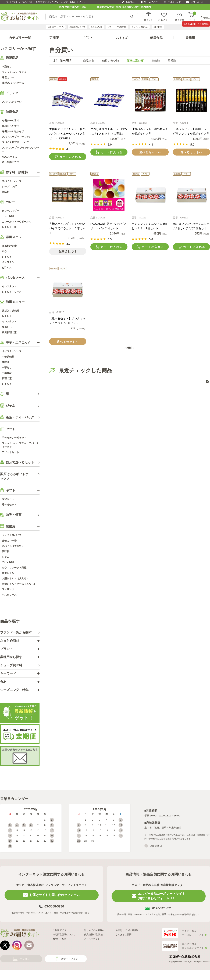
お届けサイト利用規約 (127, 930)
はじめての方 (151, 2)
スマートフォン (69, 959)
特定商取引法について (64, 934)
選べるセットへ (150, 152)
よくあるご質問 (124, 934)
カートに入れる (70, 157)
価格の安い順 (111, 61)
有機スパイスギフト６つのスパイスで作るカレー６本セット (67, 228)
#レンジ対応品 (140, 27)
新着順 (156, 61)
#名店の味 (97, 27)
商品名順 (89, 61)
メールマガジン (92, 939)
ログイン (148, 20)
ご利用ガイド (174, 2)
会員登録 (130, 2)
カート (193, 17)
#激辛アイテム (56, 27)
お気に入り (164, 20)
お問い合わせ (197, 2)
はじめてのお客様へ (94, 930)
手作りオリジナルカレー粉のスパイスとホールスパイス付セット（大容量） (67, 134)
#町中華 (158, 27)
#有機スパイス (77, 27)
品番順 (172, 61)
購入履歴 (179, 20)
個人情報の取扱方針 (94, 934)
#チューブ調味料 (117, 27)
